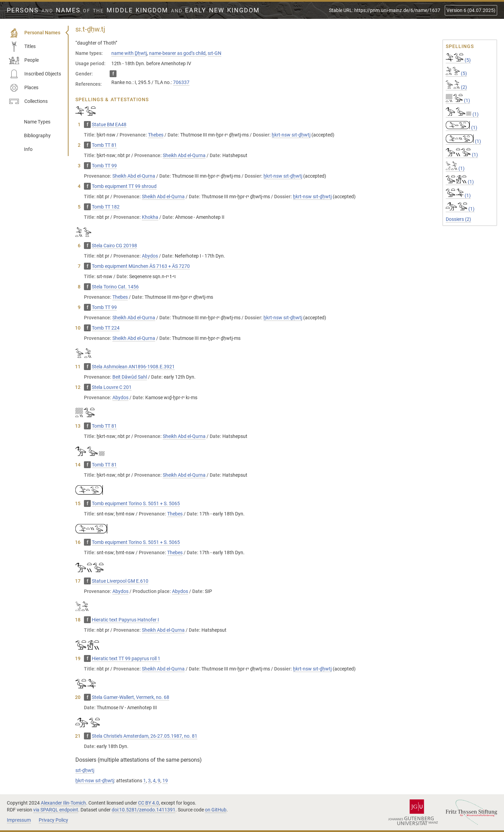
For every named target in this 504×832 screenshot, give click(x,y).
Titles (22, 47)
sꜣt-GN (214, 53)
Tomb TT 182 (106, 207)
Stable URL (385, 10)
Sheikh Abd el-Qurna (184, 155)
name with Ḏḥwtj (129, 53)
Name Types (37, 122)
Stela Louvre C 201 (112, 387)
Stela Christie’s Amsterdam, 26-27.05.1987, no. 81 (145, 736)
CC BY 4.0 (149, 803)
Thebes (156, 135)
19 (165, 781)
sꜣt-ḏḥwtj (85, 770)
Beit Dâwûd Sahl (130, 377)
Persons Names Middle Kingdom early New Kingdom (133, 10)
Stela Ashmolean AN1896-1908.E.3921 (133, 367)
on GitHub (216, 810)
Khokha (150, 217)
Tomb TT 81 (104, 145)
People (24, 60)
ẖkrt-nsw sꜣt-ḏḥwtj (291, 135)
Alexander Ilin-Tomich (63, 803)
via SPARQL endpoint (56, 810)
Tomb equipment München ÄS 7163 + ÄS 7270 (141, 266)
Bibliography (37, 135)
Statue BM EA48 (109, 124)
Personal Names (35, 33)
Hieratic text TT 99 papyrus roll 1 (126, 658)
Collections (28, 102)
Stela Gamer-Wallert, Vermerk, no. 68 (131, 697)
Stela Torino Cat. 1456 (115, 287)
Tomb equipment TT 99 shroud (124, 186)
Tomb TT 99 (104, 166)
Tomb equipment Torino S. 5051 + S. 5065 (136, 503)
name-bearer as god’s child (177, 53)
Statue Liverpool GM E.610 (120, 581)
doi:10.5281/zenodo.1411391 (144, 810)
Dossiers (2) (458, 219)
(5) (458, 60)
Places (24, 88)
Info (28, 149)
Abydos (150, 256)
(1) (458, 100)
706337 (181, 82)
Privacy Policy (53, 820)
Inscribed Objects (35, 74)
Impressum (19, 820)
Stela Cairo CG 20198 (114, 246)
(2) (456, 87)
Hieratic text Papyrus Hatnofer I (125, 620)
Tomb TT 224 (106, 328)
